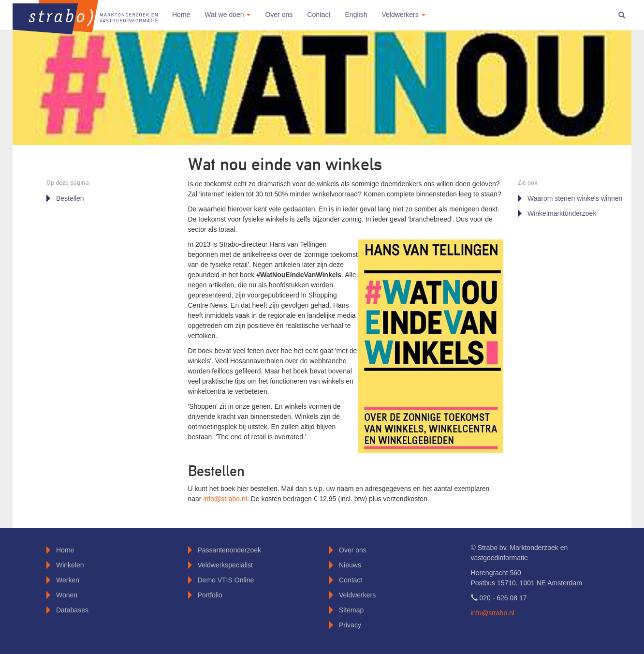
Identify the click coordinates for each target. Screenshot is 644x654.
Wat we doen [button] (227, 15)
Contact (319, 15)
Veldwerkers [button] (403, 15)
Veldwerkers (357, 595)
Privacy (350, 625)
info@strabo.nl (225, 499)
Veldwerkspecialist (225, 565)
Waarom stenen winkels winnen (575, 198)
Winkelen (70, 565)
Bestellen (70, 198)
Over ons (279, 15)
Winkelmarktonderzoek (562, 213)
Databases (72, 610)
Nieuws (350, 565)
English (356, 15)
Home (181, 15)
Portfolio (210, 595)
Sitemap (351, 610)
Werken (68, 580)
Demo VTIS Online (226, 580)
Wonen (67, 595)
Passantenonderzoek (230, 550)
